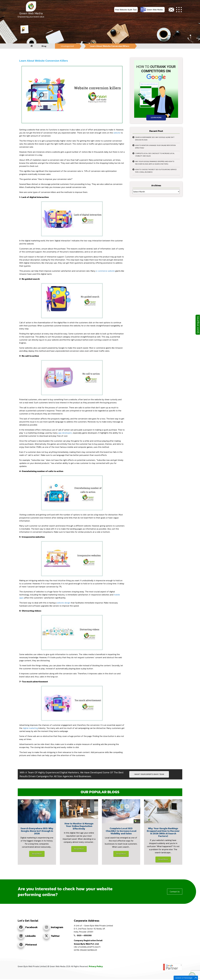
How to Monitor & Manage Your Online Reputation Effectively (155, 147)
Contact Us (175, 892)
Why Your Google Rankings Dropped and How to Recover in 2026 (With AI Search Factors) (155, 163)
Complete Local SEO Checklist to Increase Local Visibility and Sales (155, 155)
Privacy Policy (96, 966)
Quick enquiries (198, 325)
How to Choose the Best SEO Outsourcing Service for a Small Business (156, 171)
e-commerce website (105, 271)
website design (64, 603)
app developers (65, 433)
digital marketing (30, 728)
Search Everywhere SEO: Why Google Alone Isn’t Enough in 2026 (155, 139)
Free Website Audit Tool (126, 10)
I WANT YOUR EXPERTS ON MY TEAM (149, 774)
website (117, 133)
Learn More (156, 118)
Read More (37, 854)
